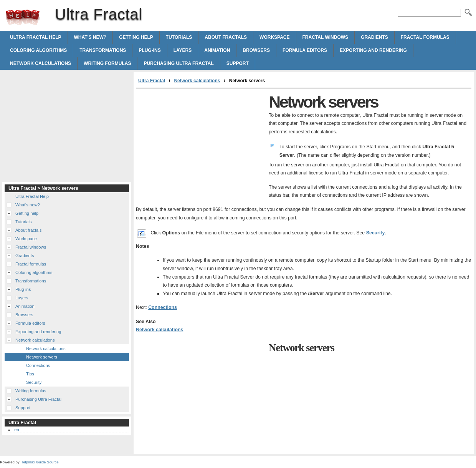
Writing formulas (107, 63)
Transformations (103, 50)
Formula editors (305, 50)
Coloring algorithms (38, 50)
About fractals (226, 37)
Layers (183, 50)
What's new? (90, 37)
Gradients (374, 37)
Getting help (136, 37)
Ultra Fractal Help (36, 37)
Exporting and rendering (373, 50)
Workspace (274, 37)
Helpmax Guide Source (39, 462)
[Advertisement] (200, 146)
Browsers (256, 50)
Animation (217, 50)
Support (238, 63)
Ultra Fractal (23, 17)
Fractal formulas (425, 37)
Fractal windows (326, 37)
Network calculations (40, 63)
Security (376, 233)
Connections (163, 307)
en (17, 430)
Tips (30, 374)
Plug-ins (150, 50)
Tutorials (179, 37)
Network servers (42, 357)
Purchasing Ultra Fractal (178, 63)
